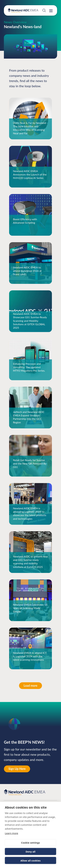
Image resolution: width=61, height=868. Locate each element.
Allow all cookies (31, 861)
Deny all (30, 852)
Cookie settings (31, 843)
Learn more (12, 833)
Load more (30, 686)
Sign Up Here (17, 769)
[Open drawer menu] (51, 11)
